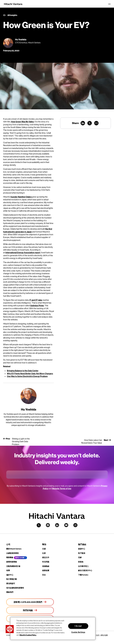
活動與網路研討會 (13, 566)
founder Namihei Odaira (21, 197)
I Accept (78, 626)
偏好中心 (10, 575)
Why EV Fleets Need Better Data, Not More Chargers (30, 374)
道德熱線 (46, 566)
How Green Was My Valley (22, 122)
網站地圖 (104, 635)
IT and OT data (36, 300)
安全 (44, 575)
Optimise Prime (37, 306)
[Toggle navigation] (109, 4)
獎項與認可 (11, 583)
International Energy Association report (23, 253)
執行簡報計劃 (12, 579)
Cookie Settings (78, 632)
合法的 (97, 635)
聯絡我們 (10, 592)
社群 (44, 553)
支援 (44, 549)
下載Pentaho (83, 575)
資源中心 (82, 549)
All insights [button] (10, 15)
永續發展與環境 (12, 553)
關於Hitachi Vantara (14, 549)
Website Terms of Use (62, 489)
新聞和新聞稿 (12, 562)
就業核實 (46, 570)
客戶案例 (82, 553)
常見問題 (46, 562)
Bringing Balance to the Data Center (23, 371)
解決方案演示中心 (85, 570)
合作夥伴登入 (83, 566)
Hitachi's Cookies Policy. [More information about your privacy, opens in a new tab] (28, 635)
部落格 (81, 562)
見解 (80, 557)
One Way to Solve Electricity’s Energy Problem (27, 376)
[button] (10, 629)
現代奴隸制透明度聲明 (15, 588)
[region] (53, 628)
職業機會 (10, 557)
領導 (8, 570)
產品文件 (46, 557)
